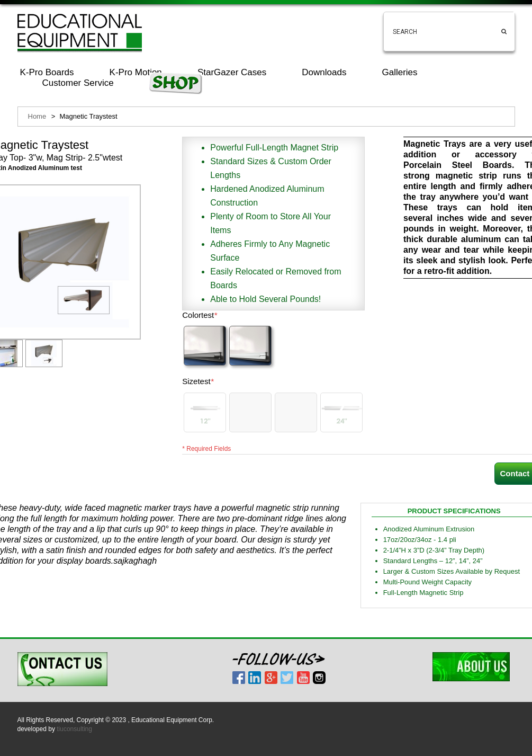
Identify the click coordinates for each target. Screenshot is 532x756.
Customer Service (78, 83)
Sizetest (198, 381)
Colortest (200, 315)
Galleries (400, 72)
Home (37, 116)
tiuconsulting (74, 729)
